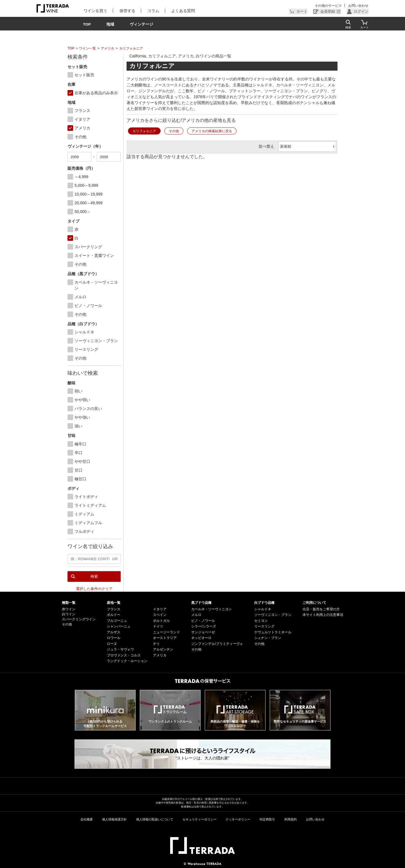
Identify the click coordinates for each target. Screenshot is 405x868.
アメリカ (107, 48)
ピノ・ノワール (203, 620)
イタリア (160, 609)
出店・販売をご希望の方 (321, 609)
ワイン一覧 (87, 48)
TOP (71, 48)
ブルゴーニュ (117, 620)
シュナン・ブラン (268, 638)
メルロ (196, 614)
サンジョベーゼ (203, 632)
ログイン (362, 12)
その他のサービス (329, 6)
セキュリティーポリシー (200, 819)
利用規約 (291, 819)
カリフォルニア (131, 48)
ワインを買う (95, 11)
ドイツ (158, 626)
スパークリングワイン (79, 619)
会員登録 (329, 12)
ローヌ (112, 643)
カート (305, 12)
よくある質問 (181, 11)
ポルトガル (161, 620)
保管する (126, 11)
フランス (114, 609)
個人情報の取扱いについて (155, 819)
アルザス (114, 632)
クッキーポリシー (238, 819)
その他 (174, 131)
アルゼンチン (163, 649)
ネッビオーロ (201, 638)
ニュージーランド (166, 632)
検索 (94, 576)
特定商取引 (267, 819)
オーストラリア (165, 638)
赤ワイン (69, 609)
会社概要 (87, 819)
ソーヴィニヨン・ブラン (273, 614)
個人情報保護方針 (114, 819)
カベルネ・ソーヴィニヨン (211, 609)
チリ (156, 643)
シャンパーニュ (119, 626)
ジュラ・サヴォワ (120, 649)
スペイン (160, 614)
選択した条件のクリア (94, 588)
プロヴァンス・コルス (124, 655)
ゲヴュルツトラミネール (273, 632)
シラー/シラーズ (203, 626)
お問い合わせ (358, 6)
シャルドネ (263, 609)
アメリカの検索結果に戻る (212, 131)
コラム (151, 11)
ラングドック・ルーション (127, 661)
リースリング (264, 626)
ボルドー (114, 614)
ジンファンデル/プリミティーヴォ (217, 643)
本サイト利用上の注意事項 (323, 614)
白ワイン (69, 614)
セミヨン (261, 620)
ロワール (114, 638)
